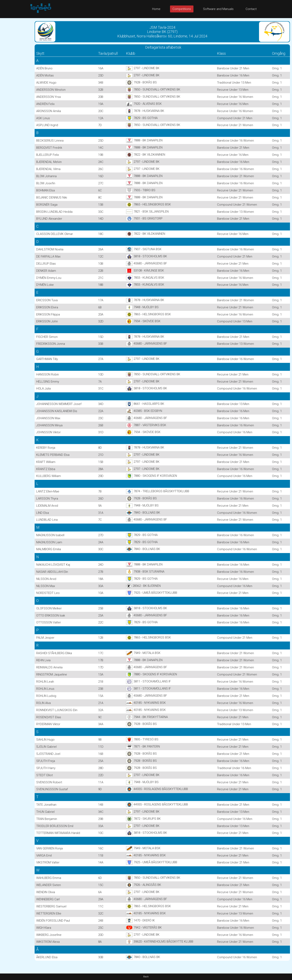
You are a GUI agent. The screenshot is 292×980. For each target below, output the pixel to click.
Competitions (182, 9)
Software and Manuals (218, 9)
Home (156, 9)
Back (146, 977)
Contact (251, 9)
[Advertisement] (16, 79)
